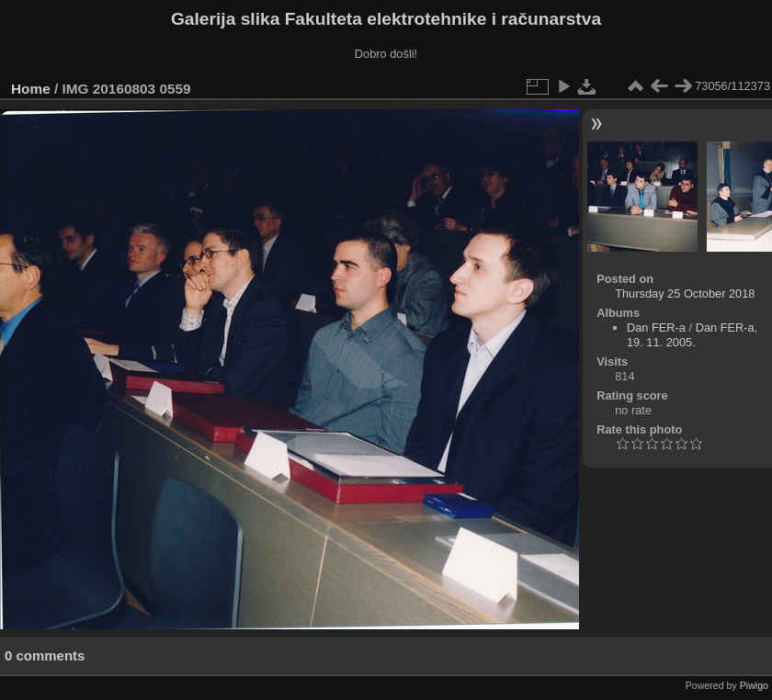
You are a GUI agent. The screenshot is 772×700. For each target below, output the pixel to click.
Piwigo (754, 685)
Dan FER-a (656, 327)
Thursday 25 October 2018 (685, 294)
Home (31, 89)
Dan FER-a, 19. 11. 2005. (692, 335)
